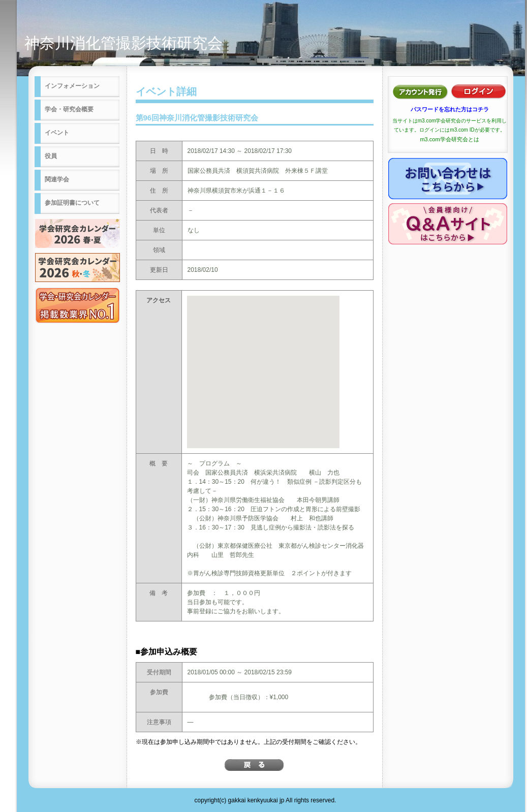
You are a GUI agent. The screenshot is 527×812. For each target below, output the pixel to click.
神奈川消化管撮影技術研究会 (123, 43)
